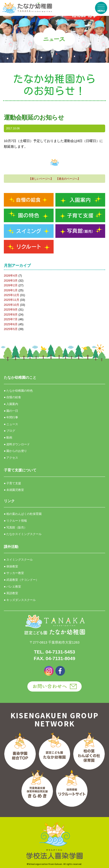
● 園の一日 (11, 411)
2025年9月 (11, 310)
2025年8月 (11, 315)
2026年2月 (11, 285)
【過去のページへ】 (68, 179)
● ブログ (9, 431)
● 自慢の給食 (12, 397)
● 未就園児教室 (14, 490)
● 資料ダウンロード (17, 444)
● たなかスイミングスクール (23, 534)
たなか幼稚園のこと (20, 377)
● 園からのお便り (15, 451)
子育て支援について (20, 470)
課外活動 (11, 547)
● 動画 (8, 438)
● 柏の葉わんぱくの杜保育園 (23, 514)
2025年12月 (12, 295)
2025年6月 (11, 324)
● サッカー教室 (14, 573)
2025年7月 (11, 319)
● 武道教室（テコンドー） (21, 580)
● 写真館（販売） (15, 527)
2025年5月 (11, 329)
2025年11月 (12, 300)
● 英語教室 (11, 593)
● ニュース (11, 424)
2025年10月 (12, 305)
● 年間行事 (11, 417)
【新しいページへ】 (41, 179)
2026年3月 (11, 281)
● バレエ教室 (12, 587)
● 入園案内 (11, 404)
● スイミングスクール (18, 560)
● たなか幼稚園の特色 (18, 391)
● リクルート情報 (15, 521)
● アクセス (11, 458)
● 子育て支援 (12, 483)
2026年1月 (11, 290)
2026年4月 (11, 276)
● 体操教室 (11, 566)
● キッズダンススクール (20, 600)
